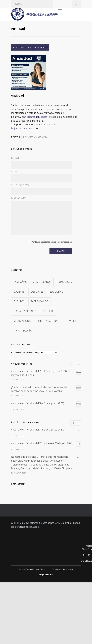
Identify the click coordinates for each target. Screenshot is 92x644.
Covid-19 (19, 292)
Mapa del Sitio (46, 575)
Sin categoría (22, 331)
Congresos (65, 282)
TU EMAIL (15, 171)
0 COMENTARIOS (41, 47)
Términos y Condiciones (62, 569)
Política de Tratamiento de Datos (31, 569)
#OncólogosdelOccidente (36, 117)
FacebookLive (40, 301)
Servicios (71, 321)
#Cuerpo (20, 109)
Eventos (19, 301)
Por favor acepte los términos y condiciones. (52, 242)
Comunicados (42, 282)
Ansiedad (17, 95)
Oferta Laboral (48, 321)
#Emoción (40, 109)
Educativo (30, 137)
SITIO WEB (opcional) (20, 185)
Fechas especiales (25, 311)
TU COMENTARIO (18, 198)
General (44, 137)
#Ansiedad (33, 105)
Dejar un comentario (23, 128)
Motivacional (23, 321)
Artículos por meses (22, 352)
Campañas (20, 282)
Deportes (37, 292)
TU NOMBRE (16, 158)
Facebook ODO (48, 124)
